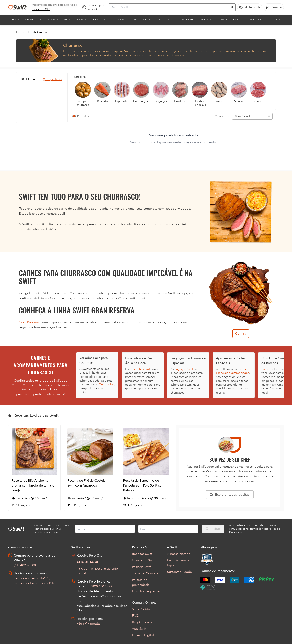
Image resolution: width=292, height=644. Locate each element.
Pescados (118, 19)
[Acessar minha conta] (250, 7)
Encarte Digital (143, 635)
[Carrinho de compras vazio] (274, 7)
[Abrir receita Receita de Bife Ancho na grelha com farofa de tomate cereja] (34, 468)
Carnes (266, 369)
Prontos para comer (213, 19)
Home (21, 32)
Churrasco (33, 19)
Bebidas (275, 19)
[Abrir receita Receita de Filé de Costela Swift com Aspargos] (90, 468)
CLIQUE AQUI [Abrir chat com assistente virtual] (87, 562)
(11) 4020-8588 (25, 565)
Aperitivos (166, 19)
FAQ (135, 616)
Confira (241, 334)
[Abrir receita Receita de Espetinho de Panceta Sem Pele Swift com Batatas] (146, 468)
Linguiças (98, 19)
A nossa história (179, 554)
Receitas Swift (142, 554)
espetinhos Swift (140, 369)
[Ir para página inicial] (17, 7)
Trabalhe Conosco (146, 573)
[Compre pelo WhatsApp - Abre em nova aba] (95, 7)
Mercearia (256, 19)
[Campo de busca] (170, 7)
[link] (41, 9)
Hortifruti (186, 19)
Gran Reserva (29, 322)
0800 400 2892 (101, 586)
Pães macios (106, 385)
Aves (67, 19)
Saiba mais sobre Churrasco (166, 55)
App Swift (139, 629)
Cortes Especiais (142, 19)
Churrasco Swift (144, 560)
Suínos (81, 19)
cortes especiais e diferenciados (232, 371)
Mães (16, 19)
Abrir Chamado (88, 624)
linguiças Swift (184, 369)
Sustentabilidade (179, 572)
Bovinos (52, 19)
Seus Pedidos (142, 609)
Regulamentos (143, 622)
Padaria (238, 19)
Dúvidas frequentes (146, 591)
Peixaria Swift (142, 567)
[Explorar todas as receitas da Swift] (230, 495)
